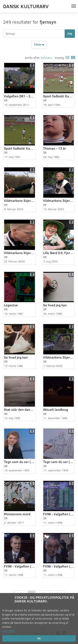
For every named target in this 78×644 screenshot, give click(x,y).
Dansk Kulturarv (26, 6)
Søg (70, 33)
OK (39, 638)
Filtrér (39, 45)
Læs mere (9, 631)
